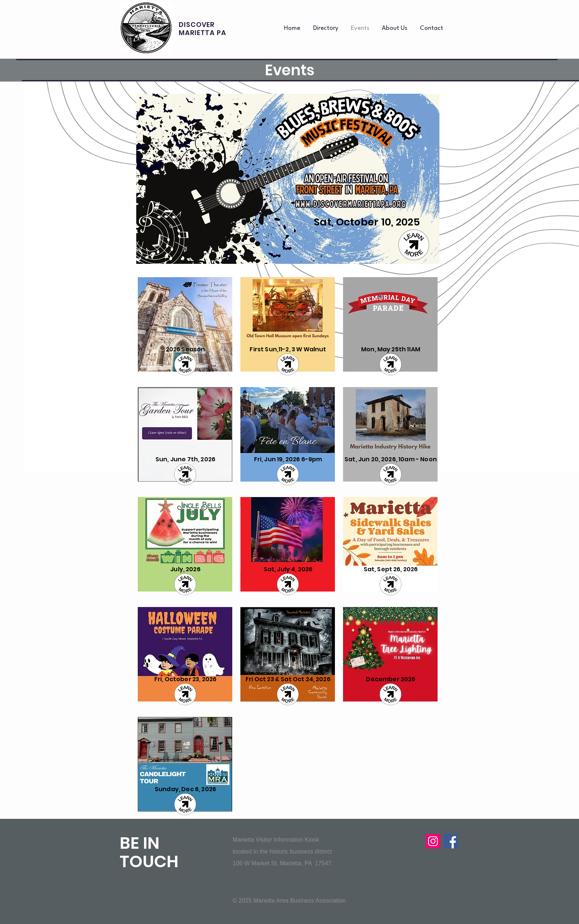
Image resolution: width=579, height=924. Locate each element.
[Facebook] (451, 841)
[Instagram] (433, 841)
